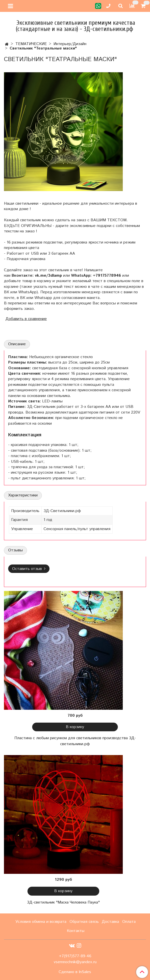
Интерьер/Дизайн (70, 44)
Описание (17, 344)
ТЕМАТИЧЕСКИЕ (31, 44)
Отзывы (15, 550)
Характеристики (23, 495)
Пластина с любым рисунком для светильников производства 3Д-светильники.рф (75, 741)
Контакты (76, 931)
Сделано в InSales (75, 972)
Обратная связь (84, 922)
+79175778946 (107, 276)
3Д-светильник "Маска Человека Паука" (63, 902)
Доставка (110, 922)
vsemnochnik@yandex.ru (75, 962)
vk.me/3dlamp (48, 276)
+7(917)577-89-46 (75, 956)
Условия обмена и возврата (41, 922)
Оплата (129, 922)
